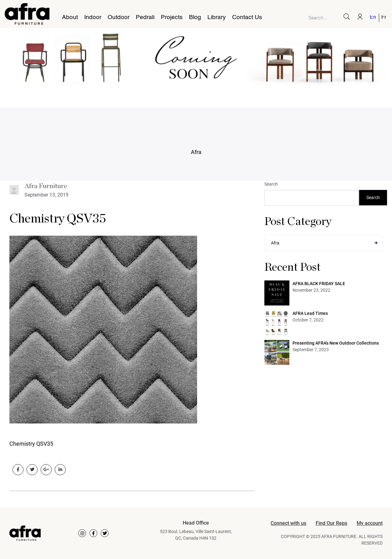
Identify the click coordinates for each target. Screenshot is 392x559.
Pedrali (145, 18)
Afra (196, 152)
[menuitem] (373, 18)
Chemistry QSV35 (58, 219)
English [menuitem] (373, 18)
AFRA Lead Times (310, 313)
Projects (172, 18)
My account (370, 523)
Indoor (93, 18)
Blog (195, 18)
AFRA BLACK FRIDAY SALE (319, 284)
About (70, 18)
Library (217, 18)
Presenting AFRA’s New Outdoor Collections (336, 343)
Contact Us (247, 18)
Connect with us (288, 523)
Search (271, 184)
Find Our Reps (331, 523)
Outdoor (119, 18)
